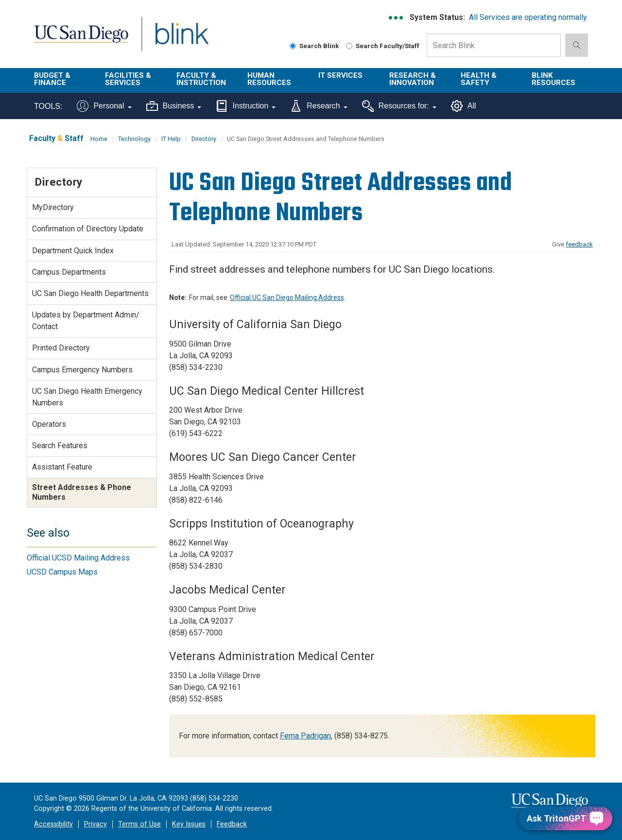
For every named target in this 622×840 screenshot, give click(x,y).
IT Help (171, 139)
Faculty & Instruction (201, 79)
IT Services (340, 75)
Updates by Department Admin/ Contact (86, 321)
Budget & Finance (52, 79)
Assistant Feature (62, 467)
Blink (181, 40)
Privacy (95, 824)
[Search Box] (494, 45)
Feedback (232, 824)
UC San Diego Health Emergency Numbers (87, 397)
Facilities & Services (128, 79)
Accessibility (53, 824)
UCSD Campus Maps (62, 572)
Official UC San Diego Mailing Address (287, 297)
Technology (134, 139)
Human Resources (269, 79)
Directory (204, 139)
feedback (579, 244)
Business (174, 106)
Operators (49, 424)
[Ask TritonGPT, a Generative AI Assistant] (565, 818)
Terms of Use (139, 824)
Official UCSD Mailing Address (78, 558)
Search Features (60, 446)
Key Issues (189, 824)
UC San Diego (81, 40)
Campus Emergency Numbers (82, 370)
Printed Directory (61, 348)
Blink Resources (553, 79)
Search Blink (314, 46)
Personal (104, 106)
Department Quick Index (73, 251)
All (464, 106)
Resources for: (399, 106)
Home (99, 139)
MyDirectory (53, 207)
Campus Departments (69, 272)
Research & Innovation (413, 79)
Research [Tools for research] (319, 106)
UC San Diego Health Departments (90, 293)
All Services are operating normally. (528, 17)
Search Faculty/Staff (383, 46)
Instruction (246, 106)
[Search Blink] (293, 46)
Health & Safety (479, 79)
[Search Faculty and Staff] (349, 46)
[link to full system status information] (396, 18)
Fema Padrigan (305, 736)
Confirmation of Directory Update (88, 229)
